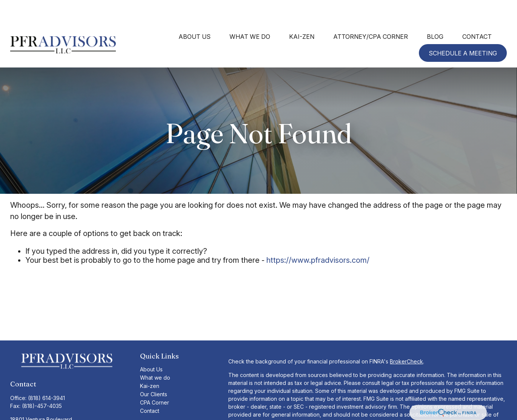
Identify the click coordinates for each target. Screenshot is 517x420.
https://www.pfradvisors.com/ (318, 238)
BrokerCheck (406, 339)
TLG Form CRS (158, 409)
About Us (151, 347)
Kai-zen (150, 363)
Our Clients (154, 372)
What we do (155, 355)
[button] (195, 14)
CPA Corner (155, 380)
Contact (150, 388)
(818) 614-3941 (46, 375)
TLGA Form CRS (160, 400)
